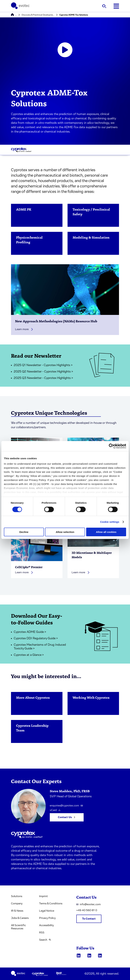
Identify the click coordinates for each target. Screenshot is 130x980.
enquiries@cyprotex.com (66, 806)
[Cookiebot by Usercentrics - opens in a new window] (111, 446)
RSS (42, 933)
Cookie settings (110, 522)
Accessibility (46, 925)
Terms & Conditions (51, 904)
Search (45, 940)
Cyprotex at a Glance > (29, 655)
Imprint (43, 896)
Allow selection (65, 532)
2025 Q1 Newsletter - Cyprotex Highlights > (43, 365)
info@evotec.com (89, 904)
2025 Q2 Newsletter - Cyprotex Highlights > (43, 372)
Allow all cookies (106, 532)
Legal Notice (47, 911)
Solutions (17, 896)
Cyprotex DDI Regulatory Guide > (36, 638)
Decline (24, 532)
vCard (55, 810)
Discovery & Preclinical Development (38, 15)
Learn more (24, 329)
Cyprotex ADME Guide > (30, 632)
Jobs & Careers (20, 918)
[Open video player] (65, 50)
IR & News (17, 911)
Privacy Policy (47, 918)
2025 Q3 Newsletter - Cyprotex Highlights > (43, 378)
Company (17, 904)
